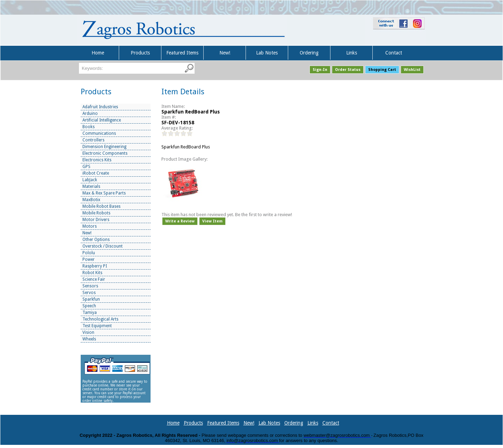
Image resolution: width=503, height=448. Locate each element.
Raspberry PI (95, 266)
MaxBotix (91, 200)
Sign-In (320, 70)
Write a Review (180, 221)
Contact (394, 53)
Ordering (309, 53)
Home (98, 53)
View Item (212, 221)
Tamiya (90, 313)
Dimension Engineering (104, 147)
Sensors (90, 286)
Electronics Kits (97, 160)
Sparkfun (91, 299)
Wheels (89, 339)
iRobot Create (96, 173)
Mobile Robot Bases (101, 206)
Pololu (89, 253)
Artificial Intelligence (102, 120)
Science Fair (94, 279)
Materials (91, 186)
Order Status (348, 70)
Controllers (93, 140)
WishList (412, 70)
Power (89, 259)
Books (89, 127)
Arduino (90, 113)
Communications (99, 133)
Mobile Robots (96, 213)
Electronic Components (105, 153)
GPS (86, 167)
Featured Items (182, 53)
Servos (89, 293)
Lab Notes (267, 53)
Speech (89, 306)
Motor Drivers (96, 220)
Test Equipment (97, 326)
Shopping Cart (382, 70)
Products (140, 53)
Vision (88, 332)
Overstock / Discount (103, 246)
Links (352, 53)
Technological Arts (100, 319)
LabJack (90, 180)
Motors (90, 226)
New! (225, 53)
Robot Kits (92, 273)
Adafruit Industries (100, 107)
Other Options (96, 240)
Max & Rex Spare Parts (104, 193)
